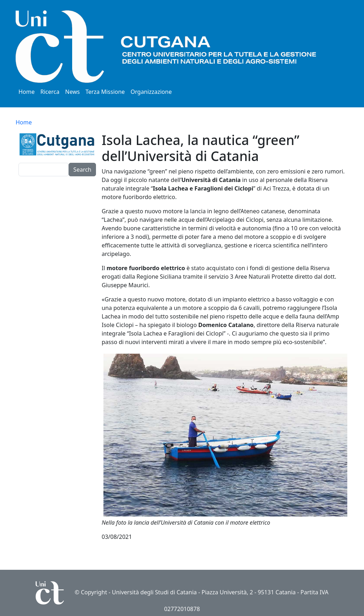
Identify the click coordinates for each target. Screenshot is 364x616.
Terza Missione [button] (105, 92)
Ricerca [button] (50, 92)
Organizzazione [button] (151, 92)
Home (27, 92)
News (72, 92)
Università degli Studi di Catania (154, 592)
